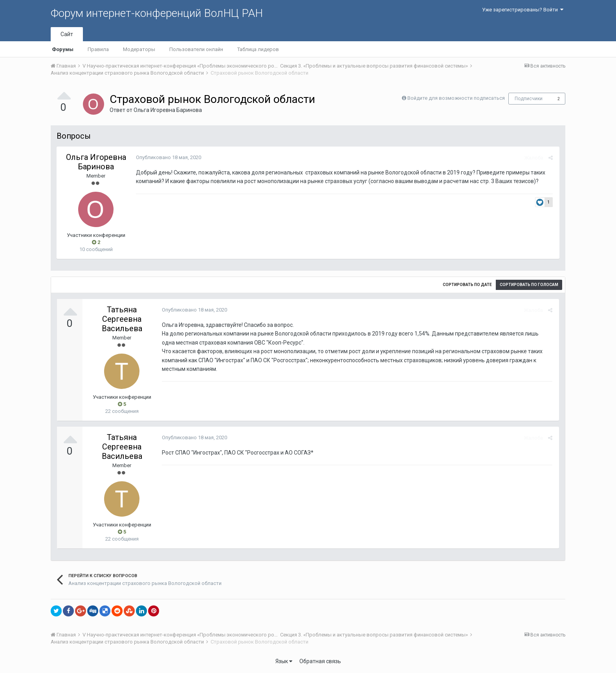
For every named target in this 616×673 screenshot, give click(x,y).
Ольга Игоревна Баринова (168, 110)
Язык (284, 661)
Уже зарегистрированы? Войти (523, 10)
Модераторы (139, 49)
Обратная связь (320, 661)
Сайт (67, 34)
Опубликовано (168, 157)
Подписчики (529, 99)
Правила (98, 49)
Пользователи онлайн (196, 49)
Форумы (63, 49)
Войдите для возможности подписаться (456, 98)
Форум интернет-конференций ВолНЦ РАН (157, 13)
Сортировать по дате (467, 285)
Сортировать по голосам (529, 285)
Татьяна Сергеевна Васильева (122, 319)
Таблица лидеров (258, 49)
